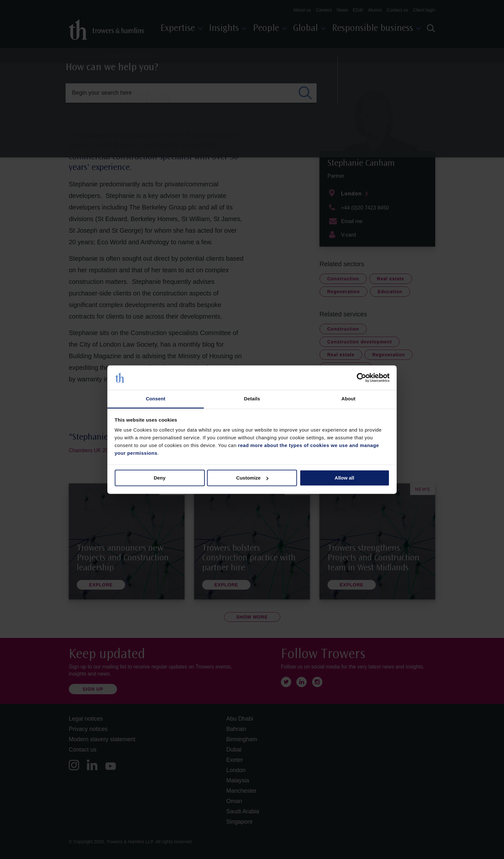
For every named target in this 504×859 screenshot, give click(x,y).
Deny (160, 478)
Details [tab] (252, 399)
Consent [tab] (156, 399)
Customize (252, 478)
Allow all (344, 478)
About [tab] (348, 399)
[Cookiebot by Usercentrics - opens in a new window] (361, 378)
